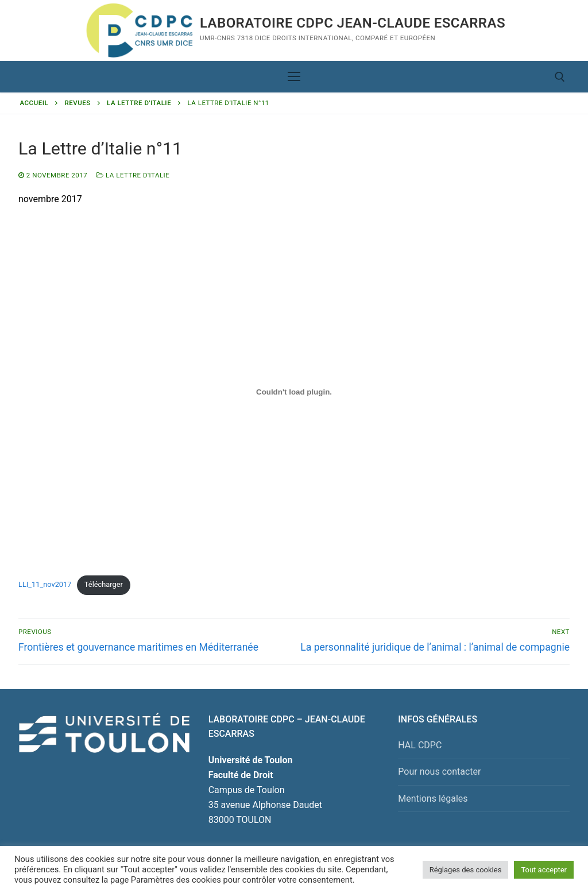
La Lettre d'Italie (139, 103)
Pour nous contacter (439, 772)
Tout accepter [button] (544, 870)
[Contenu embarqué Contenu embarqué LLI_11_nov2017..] (294, 392)
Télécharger (104, 584)
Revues (78, 103)
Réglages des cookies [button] (466, 870)
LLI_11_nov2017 (45, 584)
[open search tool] (560, 77)
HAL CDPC (420, 745)
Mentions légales (433, 799)
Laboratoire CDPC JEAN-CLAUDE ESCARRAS (353, 23)
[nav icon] (294, 77)
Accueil (34, 103)
